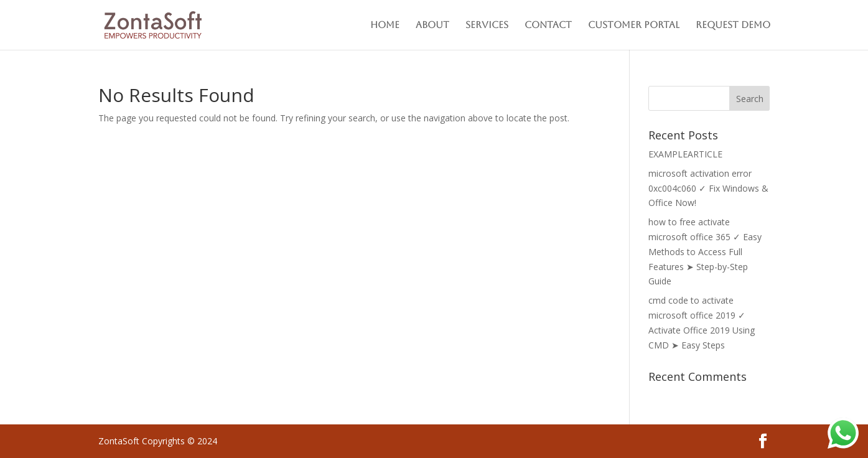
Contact (548, 25)
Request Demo (733, 25)
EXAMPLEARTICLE (685, 154)
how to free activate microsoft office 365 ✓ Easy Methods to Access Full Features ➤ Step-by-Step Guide (705, 251)
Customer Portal (634, 25)
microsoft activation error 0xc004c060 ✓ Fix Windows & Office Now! (708, 188)
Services (487, 25)
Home (385, 25)
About (432, 25)
